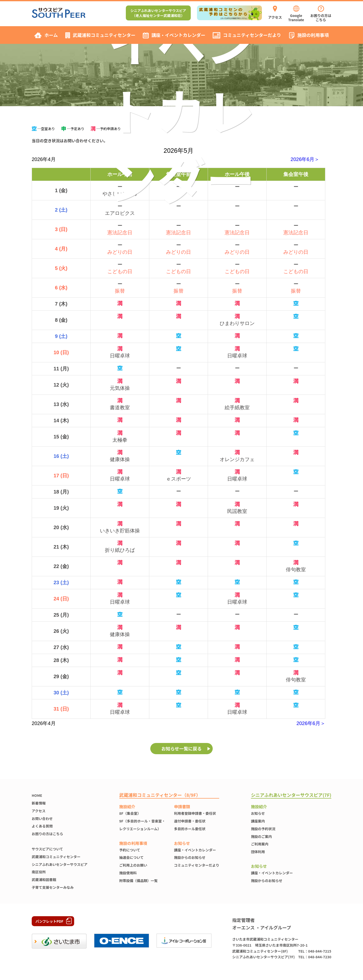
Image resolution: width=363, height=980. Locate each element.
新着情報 (39, 803)
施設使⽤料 (128, 873)
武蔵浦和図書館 (44, 880)
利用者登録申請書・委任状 (195, 813)
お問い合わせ (42, 818)
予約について (130, 850)
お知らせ (258, 813)
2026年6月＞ (305, 159)
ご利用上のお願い (133, 865)
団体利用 (258, 852)
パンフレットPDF (49, 921)
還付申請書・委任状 (190, 821)
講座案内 (258, 821)
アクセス (39, 811)
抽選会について (132, 857)
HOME (37, 795)
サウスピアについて (47, 849)
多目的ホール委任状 (190, 829)
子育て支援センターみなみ (53, 887)
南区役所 (39, 872)
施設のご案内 (261, 836)
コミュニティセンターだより (197, 865)
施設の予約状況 (263, 829)
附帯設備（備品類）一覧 (139, 881)
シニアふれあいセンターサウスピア (60, 864)
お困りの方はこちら (47, 834)
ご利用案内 (260, 844)
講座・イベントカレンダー (195, 850)
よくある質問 (42, 826)
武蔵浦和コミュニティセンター (56, 857)
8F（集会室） (130, 813)
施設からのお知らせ (190, 857)
